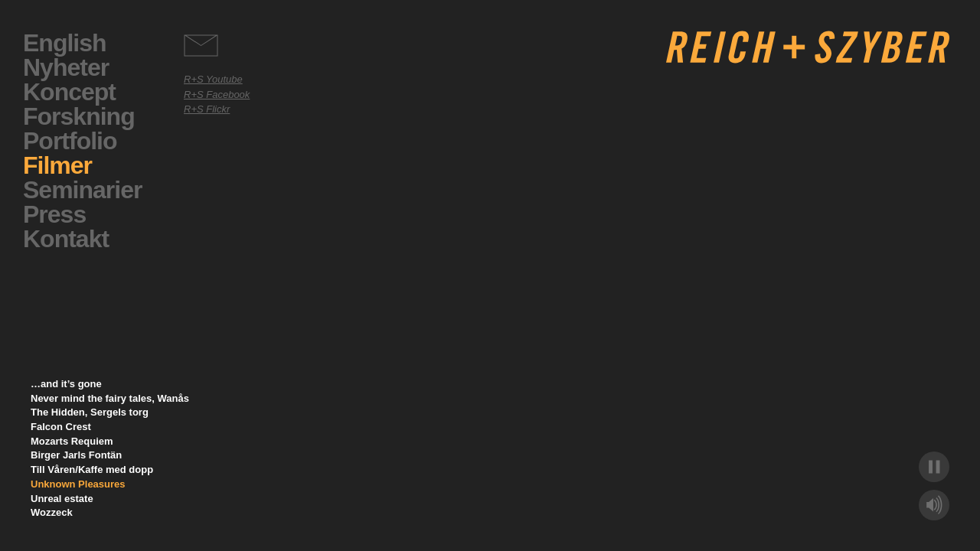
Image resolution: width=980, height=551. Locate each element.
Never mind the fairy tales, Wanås (110, 398)
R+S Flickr (207, 109)
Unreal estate (62, 499)
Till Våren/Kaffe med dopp (92, 469)
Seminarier (82, 190)
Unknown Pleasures (78, 484)
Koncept (69, 92)
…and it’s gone (66, 384)
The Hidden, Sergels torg (90, 412)
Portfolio (70, 141)
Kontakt (66, 239)
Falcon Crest (61, 427)
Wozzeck (52, 512)
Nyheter (66, 67)
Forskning (79, 116)
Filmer (57, 165)
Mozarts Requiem (72, 441)
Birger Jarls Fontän (76, 455)
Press (54, 214)
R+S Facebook (217, 95)
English (65, 43)
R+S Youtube (213, 79)
